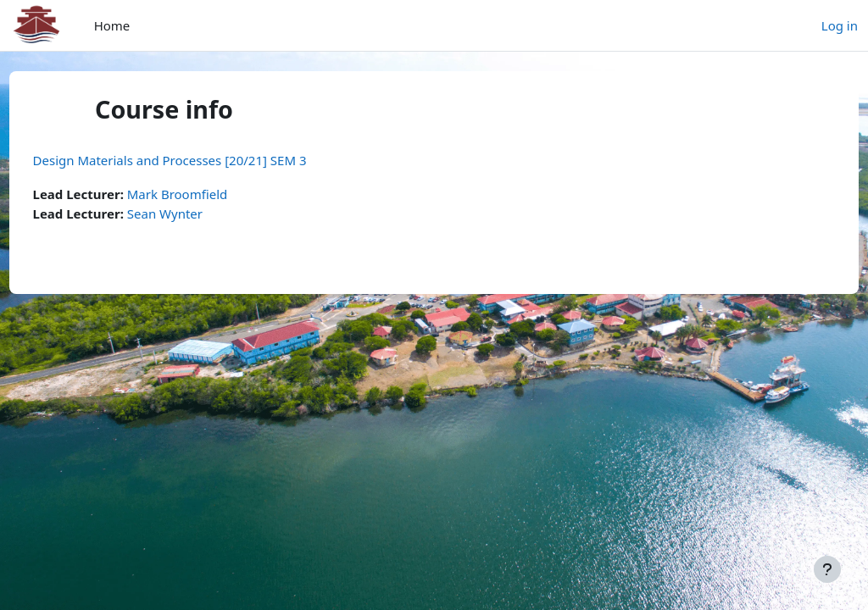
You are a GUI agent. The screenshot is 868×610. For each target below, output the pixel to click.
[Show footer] (827, 569)
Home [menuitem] (112, 25)
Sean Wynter (196, 213)
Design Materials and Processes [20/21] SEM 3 (201, 160)
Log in (840, 25)
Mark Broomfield (209, 194)
